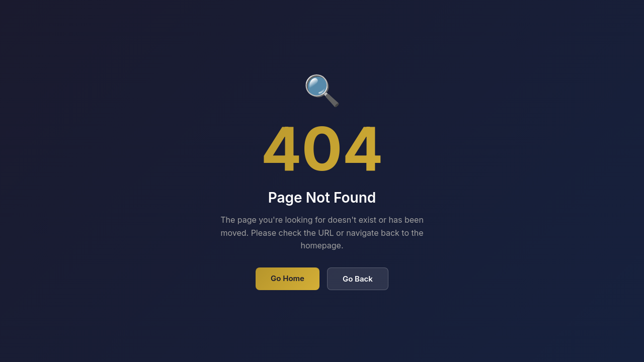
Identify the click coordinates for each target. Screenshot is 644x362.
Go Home (288, 278)
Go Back (358, 279)
